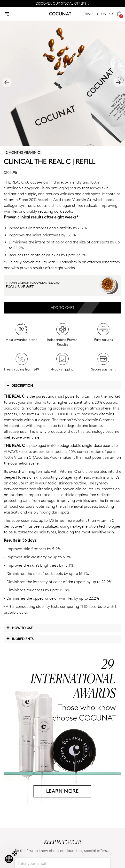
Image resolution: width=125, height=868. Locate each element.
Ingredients (20, 639)
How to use (20, 628)
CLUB (101, 14)
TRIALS (88, 14)
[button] (9, 859)
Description (20, 385)
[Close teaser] (15, 853)
